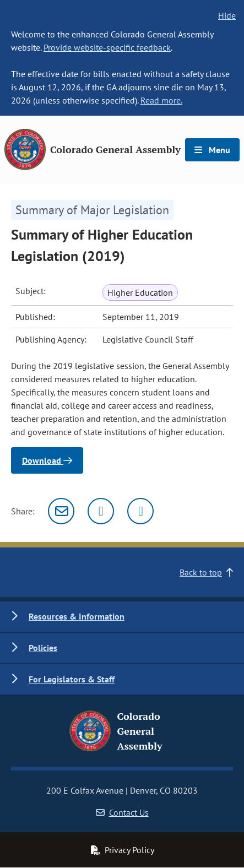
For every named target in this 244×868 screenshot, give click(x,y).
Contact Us (122, 812)
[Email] (61, 511)
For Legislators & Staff (72, 679)
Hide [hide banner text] (227, 15)
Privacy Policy (122, 850)
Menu (212, 150)
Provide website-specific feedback (107, 47)
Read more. (161, 100)
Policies (43, 648)
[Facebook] (140, 511)
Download (47, 460)
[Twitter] (101, 511)
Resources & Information (77, 616)
